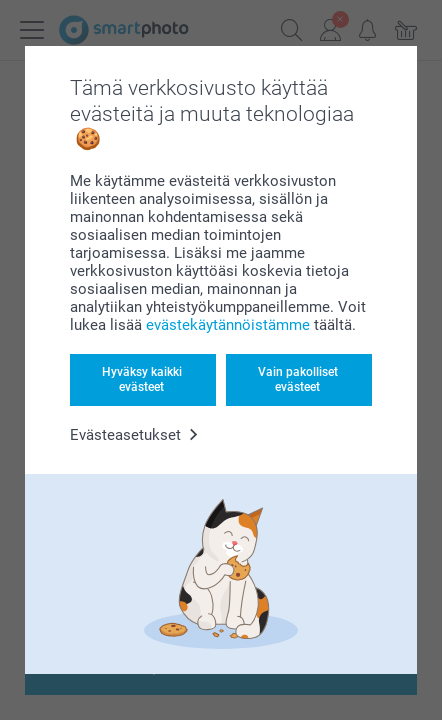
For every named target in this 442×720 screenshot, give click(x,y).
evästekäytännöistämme (228, 325)
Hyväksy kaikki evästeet (142, 379)
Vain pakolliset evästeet (298, 379)
